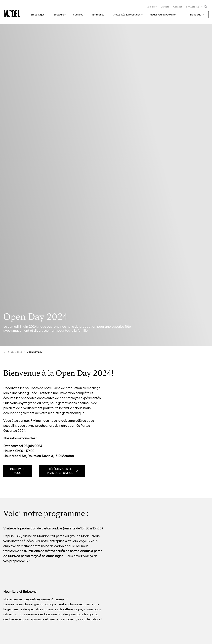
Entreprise (98, 15)
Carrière (165, 7)
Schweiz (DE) (193, 7)
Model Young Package (163, 15)
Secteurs (59, 15)
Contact (178, 7)
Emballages (38, 15)
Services (78, 15)
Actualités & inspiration (127, 15)
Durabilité (152, 7)
